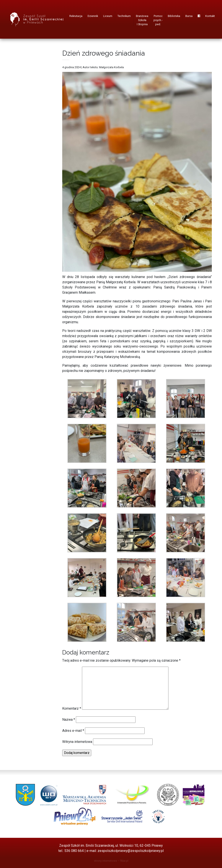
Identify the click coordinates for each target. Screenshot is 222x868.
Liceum (108, 16)
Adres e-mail (73, 731)
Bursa (189, 16)
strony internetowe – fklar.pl (111, 861)
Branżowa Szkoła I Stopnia (142, 20)
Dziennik (93, 16)
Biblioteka (174, 16)
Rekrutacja (76, 16)
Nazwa (69, 720)
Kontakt (210, 16)
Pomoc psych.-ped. (158, 20)
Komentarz (72, 708)
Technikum (124, 16)
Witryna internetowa (77, 742)
